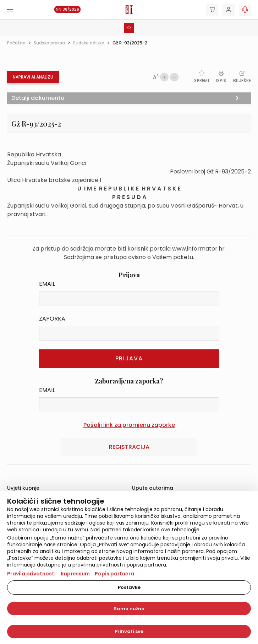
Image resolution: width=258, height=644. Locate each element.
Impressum (75, 574)
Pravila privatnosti (31, 574)
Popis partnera (114, 574)
